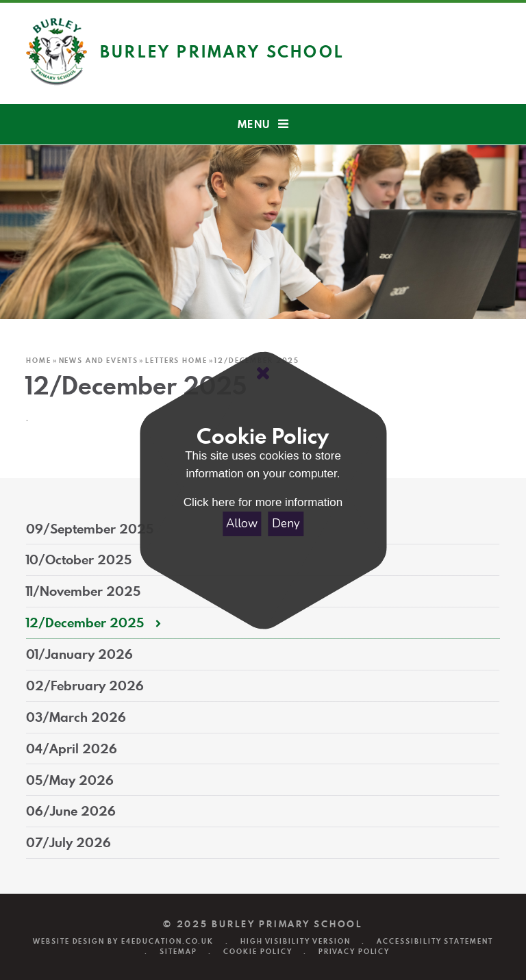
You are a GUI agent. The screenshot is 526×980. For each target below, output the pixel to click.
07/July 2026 (68, 842)
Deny (286, 524)
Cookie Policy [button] (258, 952)
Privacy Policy (354, 952)
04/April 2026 (72, 749)
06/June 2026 (71, 811)
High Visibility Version (296, 941)
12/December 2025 (85, 623)
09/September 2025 (90, 529)
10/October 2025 (79, 560)
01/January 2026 (79, 654)
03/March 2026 (76, 717)
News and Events (99, 360)
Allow (242, 524)
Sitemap (178, 952)
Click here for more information (263, 502)
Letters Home (176, 360)
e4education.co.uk (167, 941)
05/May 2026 (70, 780)
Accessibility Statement (435, 941)
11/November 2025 (83, 591)
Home (39, 360)
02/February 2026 (85, 686)
